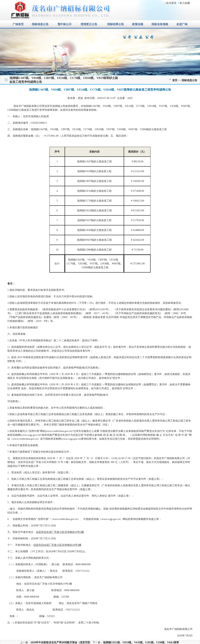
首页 (175, 80)
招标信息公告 (189, 80)
